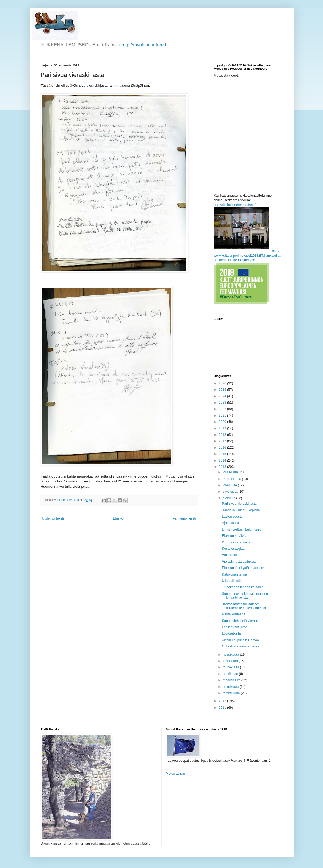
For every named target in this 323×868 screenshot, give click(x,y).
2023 (223, 403)
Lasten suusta (232, 517)
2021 (223, 415)
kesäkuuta (231, 661)
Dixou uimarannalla (236, 542)
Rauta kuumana (234, 614)
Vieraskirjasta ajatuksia (239, 562)
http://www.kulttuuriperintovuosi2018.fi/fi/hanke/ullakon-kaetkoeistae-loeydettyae (248, 256)
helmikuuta (231, 687)
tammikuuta (232, 693)
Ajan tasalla (230, 523)
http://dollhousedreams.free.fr (235, 205)
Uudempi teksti (53, 518)
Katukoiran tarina (234, 574)
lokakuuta (230, 485)
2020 (223, 422)
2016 (223, 448)
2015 (223, 454)
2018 (223, 435)
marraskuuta (232, 479)
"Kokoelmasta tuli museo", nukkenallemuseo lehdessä (244, 606)
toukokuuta (231, 667)
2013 (223, 467)
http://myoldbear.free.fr (145, 45)
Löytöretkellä (231, 633)
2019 (223, 428)
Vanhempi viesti (184, 518)
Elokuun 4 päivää (234, 536)
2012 (223, 701)
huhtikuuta (231, 674)
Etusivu (118, 518)
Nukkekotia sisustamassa (240, 646)
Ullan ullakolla (232, 581)
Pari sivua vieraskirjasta (239, 504)
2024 (223, 396)
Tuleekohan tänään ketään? (242, 587)
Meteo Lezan (175, 774)
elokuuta (229, 498)
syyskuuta (230, 492)
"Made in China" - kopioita (241, 510)
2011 (223, 708)
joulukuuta (231, 472)
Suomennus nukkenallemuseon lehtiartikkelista (245, 596)
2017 (223, 441)
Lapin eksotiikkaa (234, 627)
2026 (223, 383)
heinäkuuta (231, 655)
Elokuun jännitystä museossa (243, 568)
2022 (223, 409)
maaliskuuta (232, 680)
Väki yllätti (229, 555)
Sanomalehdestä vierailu (240, 621)
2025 (223, 390)
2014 (223, 460)
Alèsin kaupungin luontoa (240, 640)
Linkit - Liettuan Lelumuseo (241, 529)
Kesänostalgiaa (233, 549)
